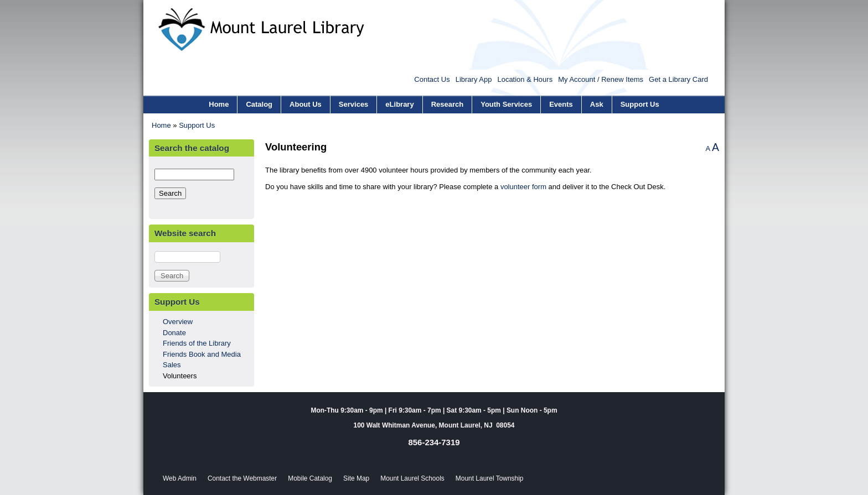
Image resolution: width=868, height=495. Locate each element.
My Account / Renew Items (601, 79)
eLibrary (399, 104)
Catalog (259, 104)
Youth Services (506, 104)
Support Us (640, 104)
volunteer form (523, 187)
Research (448, 104)
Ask (597, 104)
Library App (474, 79)
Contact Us (432, 79)
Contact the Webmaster (242, 478)
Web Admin (180, 478)
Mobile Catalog (310, 478)
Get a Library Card (678, 79)
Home (219, 104)
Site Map (356, 478)
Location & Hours (525, 79)
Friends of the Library (197, 343)
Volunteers (180, 376)
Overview (178, 322)
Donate (174, 333)
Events (561, 104)
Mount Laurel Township (490, 478)
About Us (306, 104)
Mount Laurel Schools (412, 478)
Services (354, 104)
